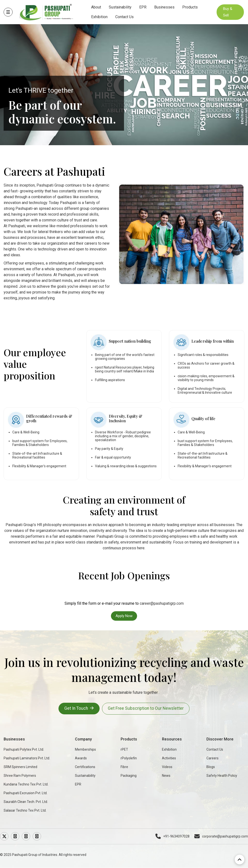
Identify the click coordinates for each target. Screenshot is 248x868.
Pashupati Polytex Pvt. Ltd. (24, 749)
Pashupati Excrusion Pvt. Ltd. (26, 793)
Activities (169, 758)
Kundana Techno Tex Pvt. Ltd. (26, 784)
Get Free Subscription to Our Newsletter (147, 709)
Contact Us (125, 17)
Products (191, 7)
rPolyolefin (129, 758)
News (166, 776)
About (97, 7)
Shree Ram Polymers (20, 776)
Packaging (129, 776)
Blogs (211, 767)
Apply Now (124, 616)
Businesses (165, 7)
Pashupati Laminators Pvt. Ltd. (27, 758)
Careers (212, 758)
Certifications (85, 767)
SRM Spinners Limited (20, 767)
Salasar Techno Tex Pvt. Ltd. (25, 810)
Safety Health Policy (222, 776)
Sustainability (121, 7)
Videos (167, 767)
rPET (124, 749)
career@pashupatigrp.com (162, 603)
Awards (81, 758)
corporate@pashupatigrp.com (221, 836)
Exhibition (100, 17)
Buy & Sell (228, 12)
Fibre (124, 767)
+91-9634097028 (172, 836)
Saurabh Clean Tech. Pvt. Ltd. (26, 802)
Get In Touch (78, 708)
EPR (144, 7)
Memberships (85, 749)
